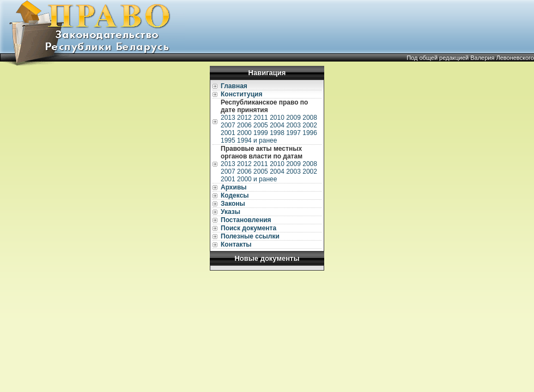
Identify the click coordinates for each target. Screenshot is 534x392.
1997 (293, 133)
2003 (293, 125)
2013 (228, 118)
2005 (261, 125)
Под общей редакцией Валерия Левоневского (470, 58)
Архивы (234, 187)
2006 (244, 125)
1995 (228, 140)
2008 (310, 118)
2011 (261, 118)
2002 (310, 125)
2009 (293, 118)
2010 (277, 118)
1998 (277, 133)
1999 (261, 133)
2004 (277, 125)
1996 (310, 133)
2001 (228, 133)
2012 (244, 118)
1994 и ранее (257, 140)
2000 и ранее (257, 179)
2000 (244, 133)
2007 (228, 125)
